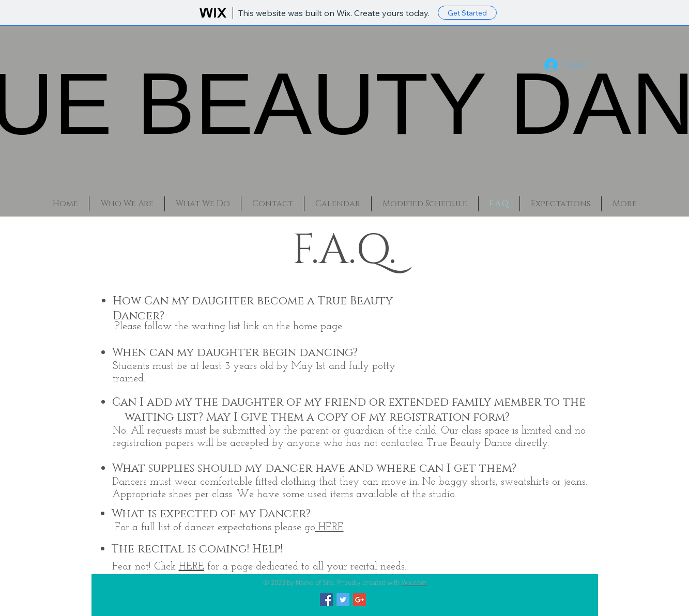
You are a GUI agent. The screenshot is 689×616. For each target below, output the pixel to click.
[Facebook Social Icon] (326, 600)
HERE (330, 528)
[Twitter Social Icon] (343, 600)
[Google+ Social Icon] (359, 600)
